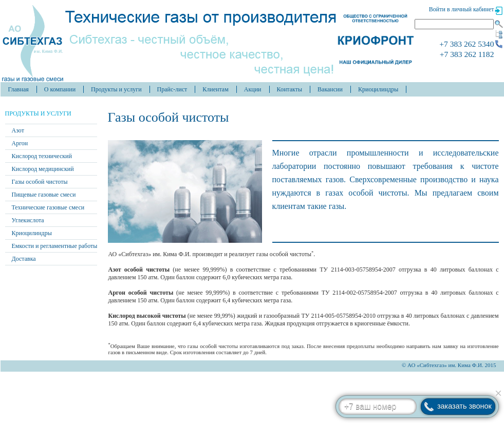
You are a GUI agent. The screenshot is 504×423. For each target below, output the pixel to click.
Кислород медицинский (43, 169)
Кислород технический (42, 156)
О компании (60, 89)
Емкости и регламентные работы (55, 246)
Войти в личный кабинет (462, 9)
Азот (18, 130)
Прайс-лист (172, 89)
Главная (18, 89)
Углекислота (28, 220)
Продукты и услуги (116, 89)
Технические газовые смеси (48, 207)
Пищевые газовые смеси (44, 195)
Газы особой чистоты (40, 182)
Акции (253, 89)
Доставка (24, 259)
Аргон (20, 143)
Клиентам (215, 89)
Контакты (290, 89)
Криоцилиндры (378, 89)
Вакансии (330, 89)
